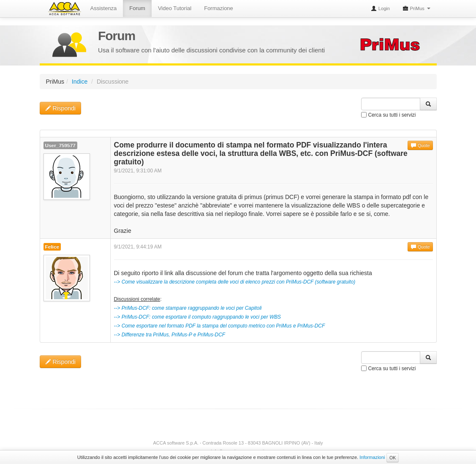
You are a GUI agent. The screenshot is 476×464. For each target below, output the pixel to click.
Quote (420, 145)
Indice (80, 82)
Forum (137, 8)
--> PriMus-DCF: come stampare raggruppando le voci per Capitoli (188, 308)
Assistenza (104, 8)
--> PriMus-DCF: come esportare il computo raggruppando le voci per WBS (198, 317)
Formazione (219, 8)
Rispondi (60, 108)
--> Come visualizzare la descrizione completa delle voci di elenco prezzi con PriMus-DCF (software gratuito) (235, 282)
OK (393, 458)
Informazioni (372, 457)
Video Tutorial (175, 8)
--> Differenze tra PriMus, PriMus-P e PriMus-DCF (170, 335)
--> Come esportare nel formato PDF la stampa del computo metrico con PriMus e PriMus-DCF (220, 326)
